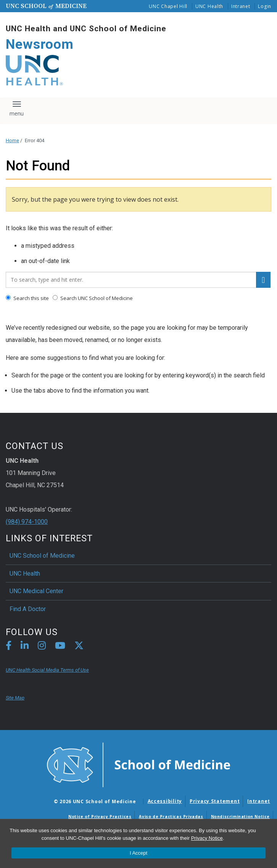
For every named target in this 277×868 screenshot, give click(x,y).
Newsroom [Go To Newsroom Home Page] (40, 44)
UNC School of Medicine (42, 556)
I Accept (138, 853)
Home (12, 140)
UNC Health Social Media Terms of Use (47, 670)
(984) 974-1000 (27, 522)
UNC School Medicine (46, 6)
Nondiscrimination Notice (240, 817)
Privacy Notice (207, 838)
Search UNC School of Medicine (93, 298)
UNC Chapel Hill (168, 6)
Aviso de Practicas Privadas (171, 817)
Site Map (15, 698)
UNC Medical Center (36, 591)
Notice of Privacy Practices (100, 817)
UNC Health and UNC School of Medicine (86, 29)
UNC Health (209, 6)
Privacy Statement (215, 801)
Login (265, 6)
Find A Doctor (28, 609)
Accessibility (165, 801)
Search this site (27, 298)
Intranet (241, 6)
